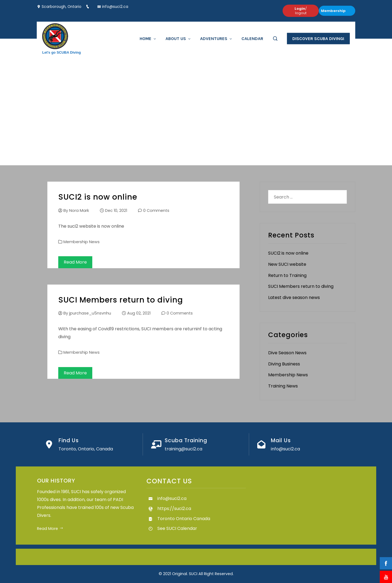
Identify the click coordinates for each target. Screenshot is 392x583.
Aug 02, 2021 (139, 313)
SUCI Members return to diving (121, 300)
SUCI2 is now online (98, 197)
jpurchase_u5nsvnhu (90, 313)
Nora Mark (79, 210)
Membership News (82, 242)
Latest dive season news (294, 297)
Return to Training (287, 275)
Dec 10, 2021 (116, 210)
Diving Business (284, 364)
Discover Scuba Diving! (318, 39)
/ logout (301, 11)
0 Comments (156, 210)
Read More (75, 262)
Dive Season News (287, 353)
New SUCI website (287, 264)
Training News (283, 386)
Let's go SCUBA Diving (62, 52)
